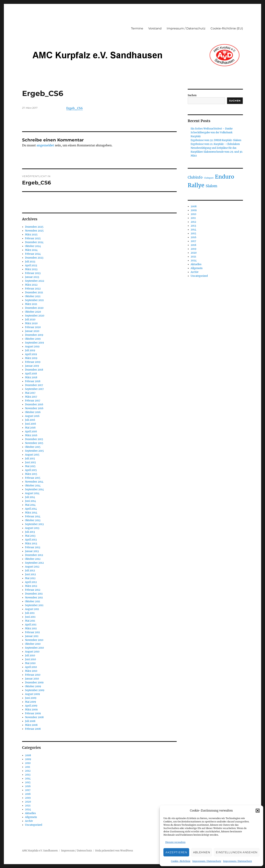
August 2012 (32, 567)
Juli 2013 (30, 532)
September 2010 (34, 648)
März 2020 (31, 323)
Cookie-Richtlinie (181, 861)
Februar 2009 (33, 713)
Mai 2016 (30, 428)
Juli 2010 (30, 656)
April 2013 (31, 540)
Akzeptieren (176, 852)
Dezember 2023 (34, 258)
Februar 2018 (33, 381)
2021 (28, 806)
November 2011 (34, 598)
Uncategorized (34, 825)
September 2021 (34, 300)
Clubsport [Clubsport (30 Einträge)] (209, 178)
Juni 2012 (30, 574)
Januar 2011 (32, 636)
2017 (28, 790)
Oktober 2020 (33, 312)
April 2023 (31, 265)
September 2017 (34, 389)
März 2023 (31, 269)
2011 (28, 767)
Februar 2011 (32, 632)
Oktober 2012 (33, 559)
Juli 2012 (30, 571)
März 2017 (31, 397)
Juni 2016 (31, 424)
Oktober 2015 (33, 447)
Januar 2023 (32, 277)
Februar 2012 (33, 590)
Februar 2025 (33, 238)
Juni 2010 (30, 659)
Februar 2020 (33, 327)
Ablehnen (202, 852)
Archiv (29, 821)
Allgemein (31, 817)
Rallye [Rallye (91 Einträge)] (196, 185)
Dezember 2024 (34, 242)
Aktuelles (30, 813)
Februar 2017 (33, 401)
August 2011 (32, 609)
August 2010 (32, 652)
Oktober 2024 (33, 246)
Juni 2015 (30, 462)
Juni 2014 (30, 501)
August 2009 (32, 694)
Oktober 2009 (33, 686)
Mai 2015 (30, 466)
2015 (28, 782)
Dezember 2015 (34, 439)
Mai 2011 (30, 621)
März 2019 (31, 358)
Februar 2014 (33, 516)
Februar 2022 (33, 289)
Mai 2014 (30, 505)
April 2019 (31, 354)
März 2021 (31, 304)
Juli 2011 (30, 613)
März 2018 (31, 377)
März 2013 (31, 544)
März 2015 (31, 474)
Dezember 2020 (34, 308)
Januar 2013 (32, 551)
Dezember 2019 (34, 335)
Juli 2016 (30, 420)
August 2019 (32, 347)
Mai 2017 (30, 393)
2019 (28, 798)
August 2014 (32, 493)
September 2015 (34, 451)
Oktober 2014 (33, 486)
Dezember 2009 (34, 683)
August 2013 (32, 528)
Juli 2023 (30, 262)
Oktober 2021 (33, 296)
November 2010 (34, 640)
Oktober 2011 (33, 601)
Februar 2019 (33, 362)
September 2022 (35, 281)
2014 (28, 779)
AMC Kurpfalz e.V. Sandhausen (40, 851)
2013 (28, 775)
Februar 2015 (33, 478)
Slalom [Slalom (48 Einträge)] (212, 186)
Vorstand (155, 28)
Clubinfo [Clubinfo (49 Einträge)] (195, 177)
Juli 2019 (30, 350)
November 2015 (34, 443)
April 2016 (31, 432)
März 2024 (31, 250)
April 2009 (31, 706)
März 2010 (31, 671)
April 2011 (31, 625)
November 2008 (34, 717)
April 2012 (31, 582)
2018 (28, 794)
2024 (28, 809)
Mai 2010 (30, 663)
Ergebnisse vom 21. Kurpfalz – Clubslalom (215, 144)
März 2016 (31, 435)
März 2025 (31, 235)
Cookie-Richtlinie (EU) (227, 28)
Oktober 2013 (33, 520)
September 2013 (34, 524)
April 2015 (31, 470)
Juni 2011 (30, 617)
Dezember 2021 (34, 292)
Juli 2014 (30, 497)
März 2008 (31, 725)
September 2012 (34, 563)
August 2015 (32, 455)
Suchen (192, 95)
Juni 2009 (31, 698)
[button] (258, 811)
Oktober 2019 (33, 339)
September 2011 (34, 605)
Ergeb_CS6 (75, 108)
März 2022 (31, 285)
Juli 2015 (30, 459)
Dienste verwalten (175, 842)
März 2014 (31, 513)
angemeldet (45, 145)
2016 (28, 786)
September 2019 (35, 343)
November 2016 (34, 408)
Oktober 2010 (33, 644)
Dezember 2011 (34, 594)
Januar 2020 (32, 331)
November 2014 (34, 482)
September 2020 (35, 316)
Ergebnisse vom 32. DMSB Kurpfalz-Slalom (216, 140)
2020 (28, 802)
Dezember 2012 (34, 555)
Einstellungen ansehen (237, 852)
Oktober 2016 (33, 412)
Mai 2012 (30, 578)
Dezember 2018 (34, 370)
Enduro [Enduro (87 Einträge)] (225, 177)
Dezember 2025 (34, 227)
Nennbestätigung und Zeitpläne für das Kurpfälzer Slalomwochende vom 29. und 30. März (217, 152)
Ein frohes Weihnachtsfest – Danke (212, 129)
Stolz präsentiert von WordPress (114, 851)
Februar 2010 (33, 675)
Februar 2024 (33, 254)
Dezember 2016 (34, 404)
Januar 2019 (32, 366)
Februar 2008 (33, 729)
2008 (28, 755)
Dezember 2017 (34, 385)
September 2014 (34, 489)
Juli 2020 (30, 320)
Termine (137, 28)
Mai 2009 (31, 702)
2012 (28, 771)
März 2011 (31, 628)
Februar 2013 (33, 547)
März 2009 (31, 710)
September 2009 (35, 690)
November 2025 (34, 231)
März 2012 (31, 586)
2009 (28, 759)
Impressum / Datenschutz (207, 861)
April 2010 (31, 667)
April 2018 (31, 374)
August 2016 (32, 416)
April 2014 (31, 509)
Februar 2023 (33, 273)
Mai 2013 (30, 536)
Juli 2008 (30, 721)
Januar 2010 (32, 679)
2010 (28, 763)
